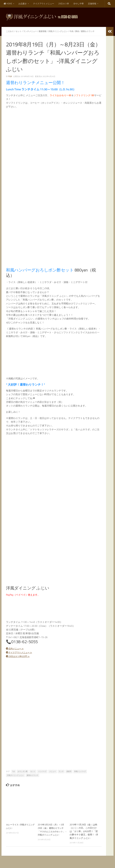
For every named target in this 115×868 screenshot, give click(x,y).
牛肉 (76, 31)
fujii (10, 80)
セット (19, 31)
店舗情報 (92, 4)
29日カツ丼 (64, 4)
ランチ (61, 775)
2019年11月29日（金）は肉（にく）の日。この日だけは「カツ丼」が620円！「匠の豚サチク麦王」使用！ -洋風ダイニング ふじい (84, 835)
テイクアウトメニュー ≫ (21, 656)
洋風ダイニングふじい (61, 31)
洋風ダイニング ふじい (15, 779)
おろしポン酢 (23, 775)
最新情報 (45, 31)
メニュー (53, 775)
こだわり (10, 31)
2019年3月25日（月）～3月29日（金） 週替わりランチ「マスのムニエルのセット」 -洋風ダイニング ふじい (52, 835)
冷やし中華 (78, 4)
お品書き (23, 4)
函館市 (69, 775)
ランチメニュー (32, 31)
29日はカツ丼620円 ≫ (20, 660)
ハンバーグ (42, 775)
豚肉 (82, 31)
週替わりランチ (32, 779)
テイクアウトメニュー (44, 4)
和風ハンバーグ (80, 775)
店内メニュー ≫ (16, 652)
